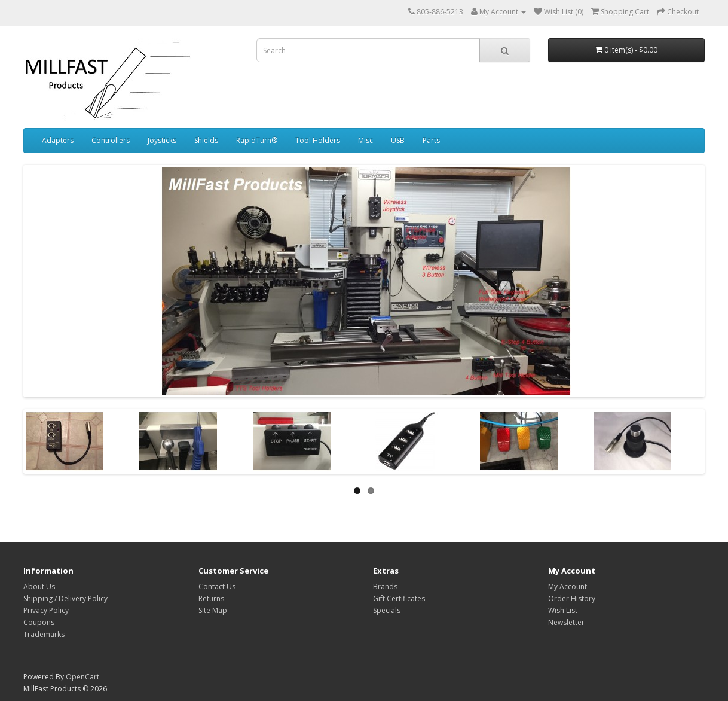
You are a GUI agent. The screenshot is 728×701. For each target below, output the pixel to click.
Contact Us (217, 586)
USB (398, 140)
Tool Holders (318, 140)
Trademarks (44, 634)
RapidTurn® (257, 140)
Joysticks (162, 140)
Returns (211, 598)
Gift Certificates (399, 598)
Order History (572, 598)
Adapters (58, 140)
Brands (385, 586)
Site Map (213, 610)
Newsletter (566, 622)
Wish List (563, 610)
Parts (431, 140)
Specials (387, 610)
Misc (365, 140)
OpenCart (82, 677)
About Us (39, 586)
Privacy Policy (46, 610)
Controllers (111, 140)
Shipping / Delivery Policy (65, 598)
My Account (568, 586)
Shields (206, 140)
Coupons (39, 622)
